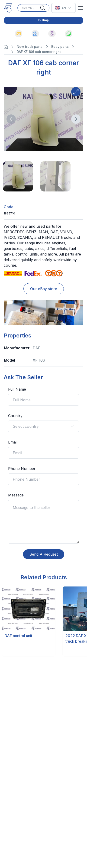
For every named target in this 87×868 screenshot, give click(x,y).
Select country (43, 426)
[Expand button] (76, 92)
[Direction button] (11, 119)
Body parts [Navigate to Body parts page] (60, 47)
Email (13, 442)
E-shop (43, 20)
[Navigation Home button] (7, 47)
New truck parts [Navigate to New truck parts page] (30, 47)
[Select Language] (64, 8)
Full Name (17, 389)
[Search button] (45, 8)
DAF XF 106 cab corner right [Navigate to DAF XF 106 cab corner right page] (39, 52)
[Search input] (33, 8)
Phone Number (22, 469)
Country (15, 416)
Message (16, 495)
